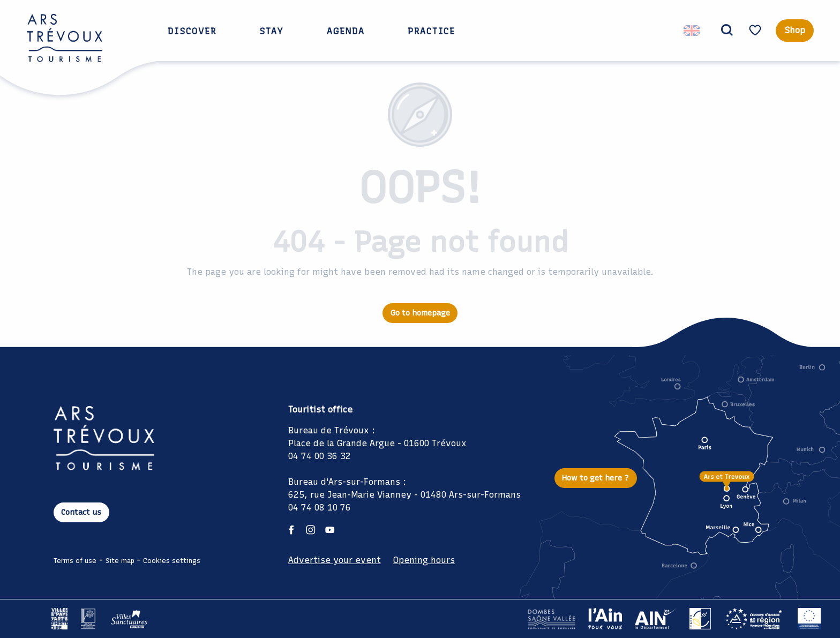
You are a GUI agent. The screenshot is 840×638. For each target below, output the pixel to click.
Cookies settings (172, 561)
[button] (723, 31)
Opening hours (424, 560)
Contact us (81, 512)
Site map (120, 561)
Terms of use (75, 561)
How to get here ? (595, 478)
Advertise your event (335, 560)
